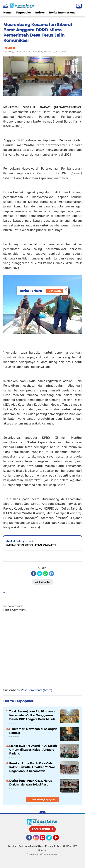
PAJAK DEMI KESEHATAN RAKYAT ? (31, 545)
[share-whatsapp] (45, 573)
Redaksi (12, 846)
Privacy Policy (53, 846)
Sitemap (42, 850)
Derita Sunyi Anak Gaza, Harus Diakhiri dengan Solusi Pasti (31, 783)
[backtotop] (42, 814)
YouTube (58, 839)
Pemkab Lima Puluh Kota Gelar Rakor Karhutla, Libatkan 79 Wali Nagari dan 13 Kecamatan (32, 767)
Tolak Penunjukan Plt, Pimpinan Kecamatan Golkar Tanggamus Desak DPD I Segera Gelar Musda (32, 715)
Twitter (51, 839)
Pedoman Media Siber (31, 846)
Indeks (40, 13)
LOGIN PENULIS (42, 829)
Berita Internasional (63, 13)
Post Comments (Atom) (36, 690)
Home (7, 13)
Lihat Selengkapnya (43, 799)
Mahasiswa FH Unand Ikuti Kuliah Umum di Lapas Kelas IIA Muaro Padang (33, 750)
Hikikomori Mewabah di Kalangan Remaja (33, 731)
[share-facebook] (34, 573)
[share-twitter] (40, 573)
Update (55, 291)
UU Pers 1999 (70, 846)
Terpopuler (23, 13)
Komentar (43, 582)
